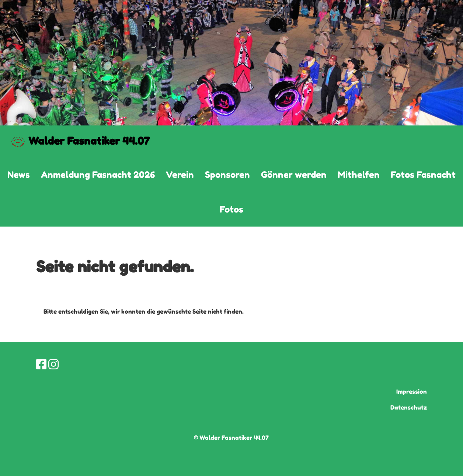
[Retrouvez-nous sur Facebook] (41, 364)
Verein (180, 175)
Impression (412, 392)
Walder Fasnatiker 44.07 (89, 141)
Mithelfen (359, 175)
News (19, 175)
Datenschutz (409, 407)
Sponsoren (227, 175)
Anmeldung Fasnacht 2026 (98, 175)
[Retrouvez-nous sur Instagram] (53, 364)
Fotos (231, 209)
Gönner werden (294, 175)
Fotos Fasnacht (423, 175)
